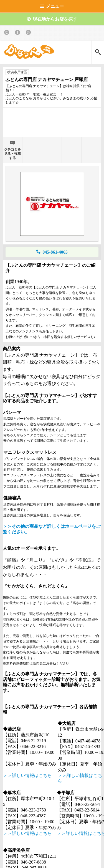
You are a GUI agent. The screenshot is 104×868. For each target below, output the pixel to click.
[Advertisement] (52, 125)
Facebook (18, 33)
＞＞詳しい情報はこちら (27, 775)
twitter (8, 33)
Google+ (29, 33)
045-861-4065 (52, 252)
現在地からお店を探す (52, 19)
